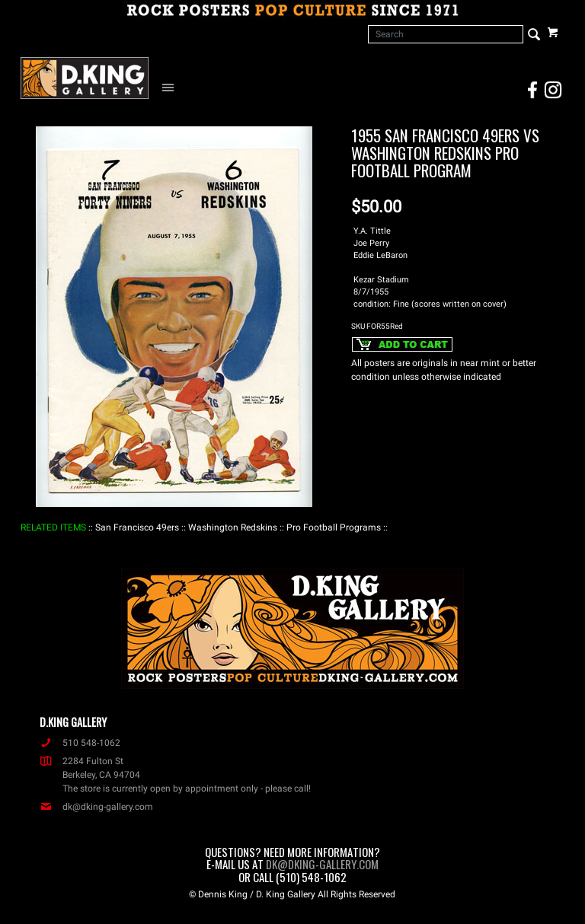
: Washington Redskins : (233, 527)
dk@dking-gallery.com (96, 807)
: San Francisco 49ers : (137, 527)
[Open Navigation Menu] (171, 87)
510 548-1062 (80, 743)
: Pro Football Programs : (334, 527)
